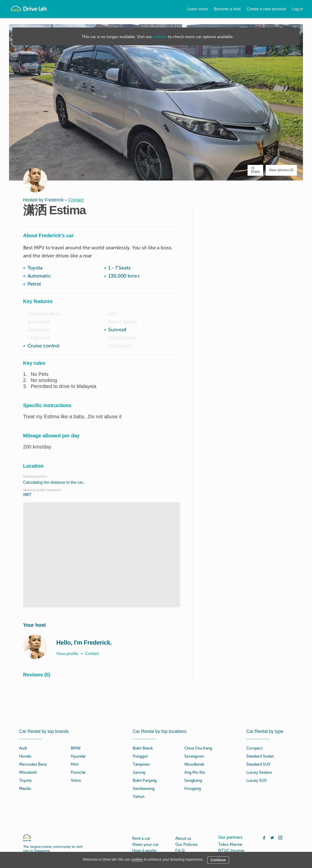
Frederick (54, 200)
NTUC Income (231, 850)
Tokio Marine (230, 844)
